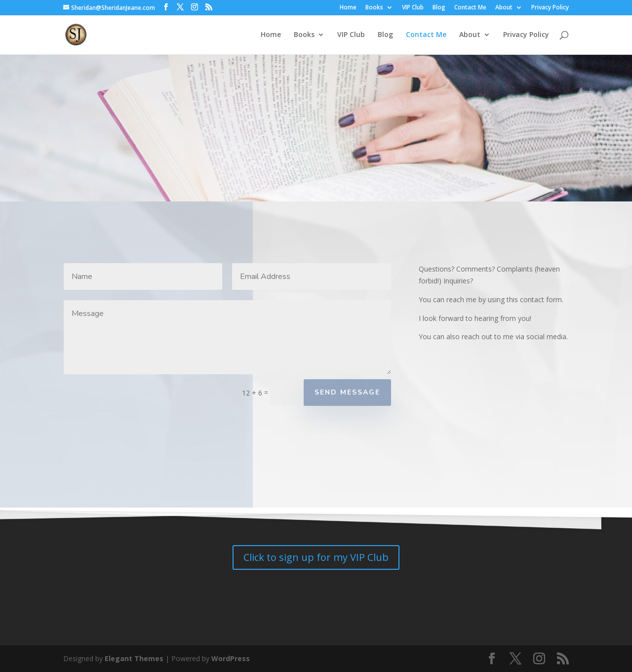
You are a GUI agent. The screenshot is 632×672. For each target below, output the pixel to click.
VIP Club (413, 8)
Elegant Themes (134, 658)
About (504, 8)
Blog (439, 8)
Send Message (347, 392)
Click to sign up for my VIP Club (316, 557)
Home (348, 8)
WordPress (231, 658)
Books (374, 8)
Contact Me (470, 8)
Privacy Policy (550, 8)
